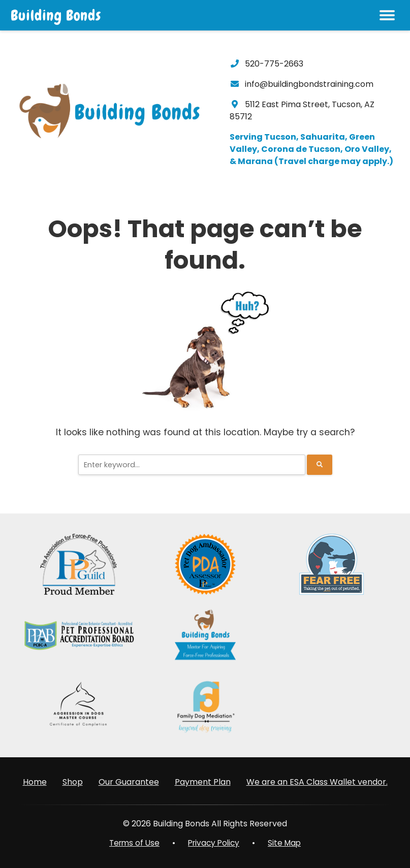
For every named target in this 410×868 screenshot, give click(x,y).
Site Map (288, 843)
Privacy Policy (214, 843)
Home (35, 781)
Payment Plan (203, 781)
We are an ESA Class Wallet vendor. (317, 781)
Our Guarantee (129, 781)
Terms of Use (132, 843)
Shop (73, 781)
